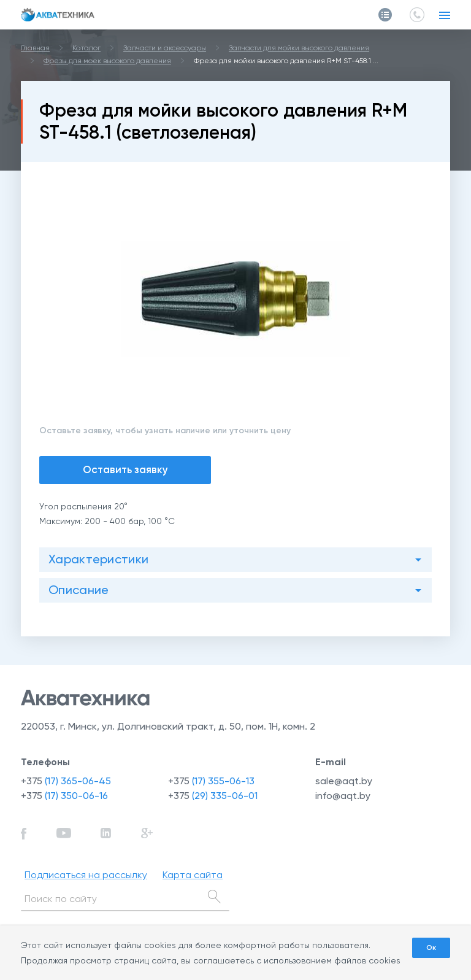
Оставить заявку (125, 469)
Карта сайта (193, 875)
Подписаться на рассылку (86, 875)
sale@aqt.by (344, 781)
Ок (431, 947)
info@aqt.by (343, 796)
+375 (66, 781)
